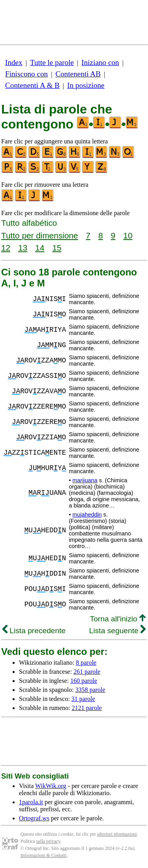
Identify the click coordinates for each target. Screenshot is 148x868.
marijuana (85, 480)
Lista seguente (117, 631)
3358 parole (90, 690)
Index (14, 62)
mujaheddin (87, 515)
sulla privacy (48, 841)
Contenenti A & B (32, 85)
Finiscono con (26, 74)
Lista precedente (34, 631)
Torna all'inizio (118, 619)
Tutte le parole (52, 62)
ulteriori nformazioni (117, 834)
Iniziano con (100, 62)
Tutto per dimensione (40, 235)
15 (57, 248)
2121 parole (87, 708)
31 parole (83, 699)
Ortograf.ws (34, 818)
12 (6, 248)
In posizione (86, 85)
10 (128, 235)
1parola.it (31, 802)
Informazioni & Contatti (44, 855)
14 (40, 248)
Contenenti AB (78, 74)
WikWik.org (51, 786)
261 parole (87, 672)
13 (23, 248)
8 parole (86, 663)
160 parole (84, 681)
